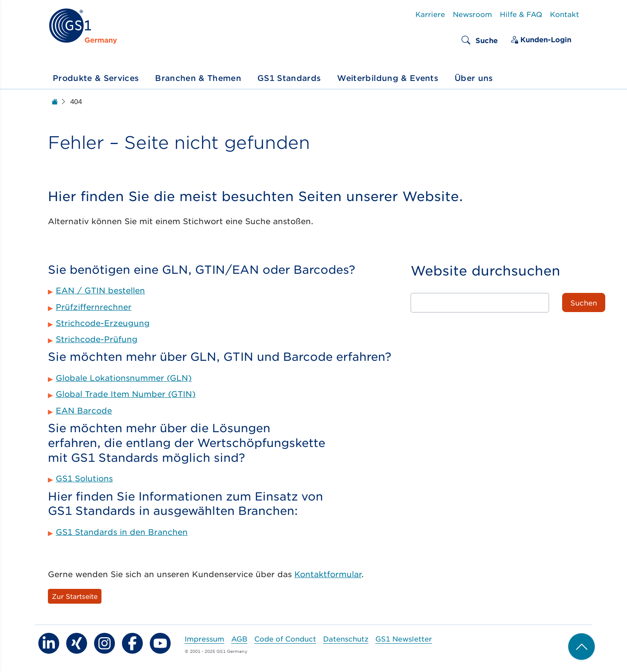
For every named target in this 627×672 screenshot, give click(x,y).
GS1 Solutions (84, 478)
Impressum (204, 638)
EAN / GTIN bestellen (100, 290)
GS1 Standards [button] (289, 78)
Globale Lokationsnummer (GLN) (124, 378)
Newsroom (472, 14)
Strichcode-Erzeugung (103, 323)
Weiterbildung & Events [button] (388, 78)
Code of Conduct (285, 638)
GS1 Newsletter (404, 638)
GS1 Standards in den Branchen (122, 532)
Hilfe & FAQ (521, 14)
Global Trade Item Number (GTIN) (126, 394)
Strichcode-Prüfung (97, 339)
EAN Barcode (84, 410)
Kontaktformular (328, 574)
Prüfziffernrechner (94, 307)
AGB (239, 638)
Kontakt (565, 14)
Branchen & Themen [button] (198, 78)
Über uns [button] (474, 78)
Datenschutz (346, 638)
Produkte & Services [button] (96, 78)
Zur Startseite (75, 596)
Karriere (430, 14)
